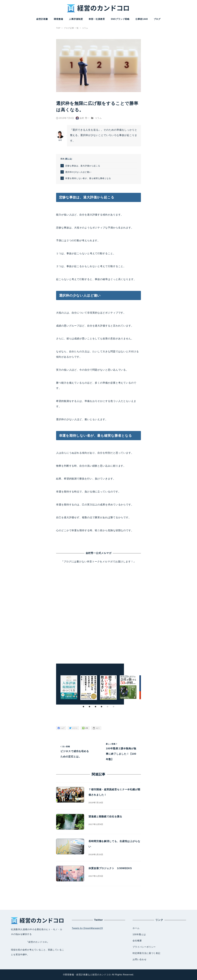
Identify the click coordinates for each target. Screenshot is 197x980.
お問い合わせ (139, 959)
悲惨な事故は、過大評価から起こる (83, 166)
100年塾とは (139, 934)
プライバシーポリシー (144, 947)
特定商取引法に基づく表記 (146, 953)
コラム (98, 118)
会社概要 (137, 941)
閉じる (68, 159)
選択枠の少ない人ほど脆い (78, 172)
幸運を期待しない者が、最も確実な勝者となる (88, 178)
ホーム (136, 928)
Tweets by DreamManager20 (87, 928)
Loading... (99, 611)
